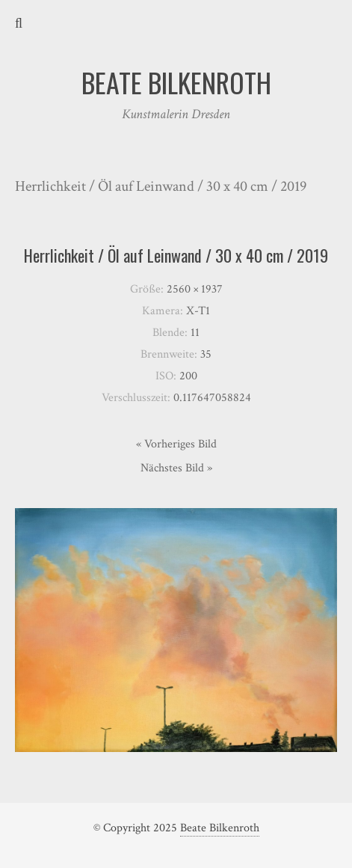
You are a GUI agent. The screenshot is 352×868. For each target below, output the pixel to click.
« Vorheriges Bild (176, 444)
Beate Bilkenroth (220, 828)
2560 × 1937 (195, 289)
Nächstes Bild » (176, 468)
